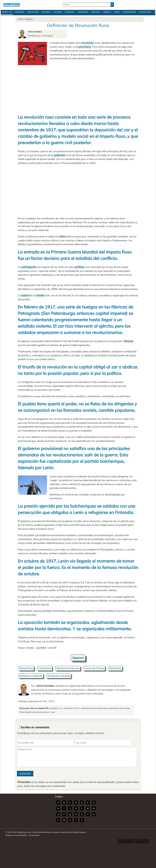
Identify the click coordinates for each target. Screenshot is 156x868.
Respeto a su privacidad (16, 835)
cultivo (62, 236)
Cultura (58, 12)
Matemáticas (130, 12)
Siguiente (78, 658)
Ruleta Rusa (26, 668)
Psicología (33, 12)
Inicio (20, 19)
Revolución (115, 668)
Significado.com (12, 5)
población (60, 155)
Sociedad (70, 12)
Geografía (83, 12)
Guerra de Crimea (94, 668)
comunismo (84, 47)
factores (129, 341)
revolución (88, 43)
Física (117, 12)
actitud (25, 295)
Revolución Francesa (68, 668)
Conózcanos (34, 835)
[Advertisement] (78, 88)
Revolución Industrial (31, 676)
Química (107, 12)
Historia (46, 12)
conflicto (79, 267)
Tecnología (145, 12)
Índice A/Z (7, 12)
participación (29, 267)
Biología (96, 12)
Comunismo (45, 668)
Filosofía (20, 12)
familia (40, 295)
